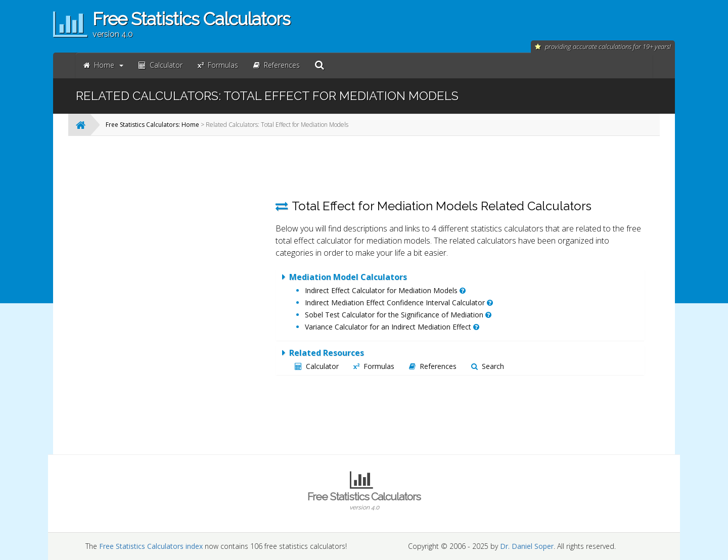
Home (103, 65)
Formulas (374, 366)
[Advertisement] (185, 295)
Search (488, 366)
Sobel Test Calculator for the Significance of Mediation (398, 315)
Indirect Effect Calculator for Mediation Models (385, 290)
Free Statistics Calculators (364, 501)
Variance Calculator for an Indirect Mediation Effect (392, 327)
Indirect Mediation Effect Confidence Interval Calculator (399, 302)
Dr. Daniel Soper (527, 546)
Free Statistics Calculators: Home (152, 125)
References (433, 366)
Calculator (317, 366)
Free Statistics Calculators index (151, 546)
